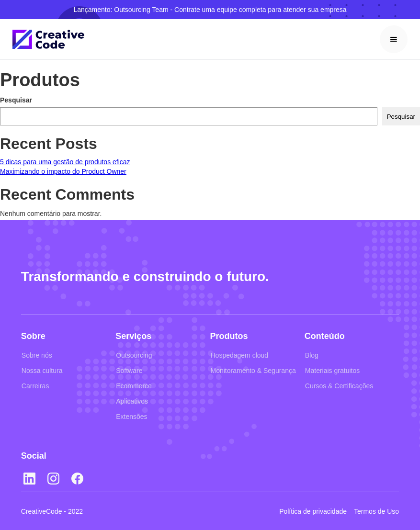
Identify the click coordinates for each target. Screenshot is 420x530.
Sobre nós (37, 355)
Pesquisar (16, 100)
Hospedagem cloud (240, 355)
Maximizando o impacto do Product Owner (63, 171)
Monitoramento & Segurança (253, 371)
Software (129, 371)
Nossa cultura (42, 371)
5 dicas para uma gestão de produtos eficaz (65, 162)
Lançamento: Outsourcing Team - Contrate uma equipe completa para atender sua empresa (210, 10)
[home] (48, 39)
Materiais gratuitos (332, 371)
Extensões (131, 417)
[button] (394, 39)
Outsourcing (134, 355)
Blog (312, 355)
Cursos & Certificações (339, 386)
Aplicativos (132, 401)
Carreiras (35, 386)
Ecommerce (134, 386)
